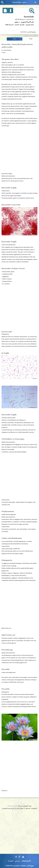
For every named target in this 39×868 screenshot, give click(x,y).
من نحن (17, 861)
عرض (15, 39)
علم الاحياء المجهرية (27, 22)
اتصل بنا (11, 861)
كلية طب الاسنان (19, 25)
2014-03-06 (18, 19)
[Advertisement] (19, 150)
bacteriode (29, 17)
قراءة (31, 39)
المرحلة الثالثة (9, 25)
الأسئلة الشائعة (26, 861)
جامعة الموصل (30, 25)
